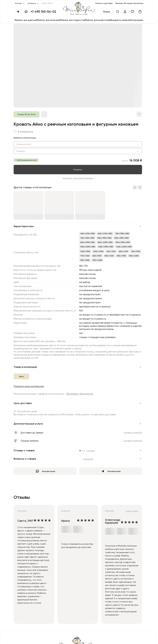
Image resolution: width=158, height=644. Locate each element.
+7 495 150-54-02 (43, 11)
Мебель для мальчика (48, 20)
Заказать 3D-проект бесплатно (129, 3)
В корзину (78, 169)
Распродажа (136, 20)
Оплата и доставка (104, 3)
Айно (21, 376)
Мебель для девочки (26, 20)
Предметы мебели (120, 20)
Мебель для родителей (98, 20)
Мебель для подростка (73, 20)
